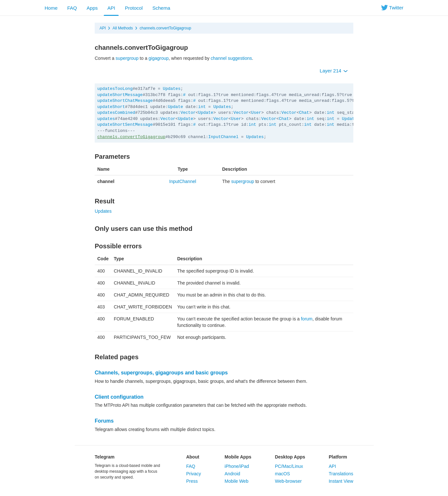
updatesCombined (116, 113)
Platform (338, 457)
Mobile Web (237, 481)
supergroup (127, 58)
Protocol (134, 8)
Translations (341, 474)
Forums (104, 421)
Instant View (341, 481)
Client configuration (119, 397)
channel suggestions (231, 58)
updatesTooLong (115, 89)
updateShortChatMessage (125, 101)
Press (192, 481)
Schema (161, 8)
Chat (304, 113)
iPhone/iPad (237, 466)
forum (307, 319)
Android (232, 474)
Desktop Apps (290, 457)
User (256, 113)
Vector (188, 113)
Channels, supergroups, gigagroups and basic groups (161, 373)
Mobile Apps (238, 457)
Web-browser (288, 481)
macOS (282, 474)
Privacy (194, 474)
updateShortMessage (120, 95)
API (111, 8)
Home (51, 8)
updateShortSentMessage (125, 125)
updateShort (111, 107)
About (193, 457)
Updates (172, 89)
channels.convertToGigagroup (165, 28)
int (202, 107)
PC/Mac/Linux (289, 466)
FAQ (72, 8)
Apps (92, 8)
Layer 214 (334, 71)
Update (175, 107)
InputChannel (223, 137)
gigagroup (159, 58)
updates (106, 119)
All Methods (123, 28)
